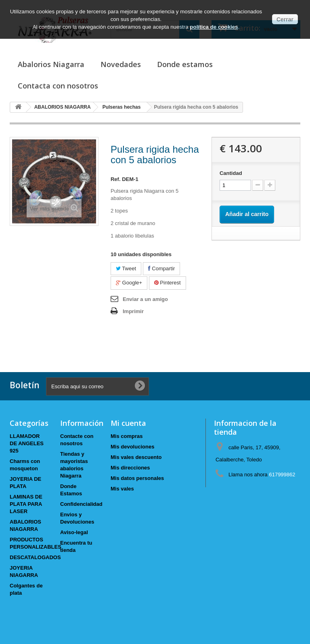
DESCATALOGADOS (35, 557)
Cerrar (285, 19)
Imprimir (133, 311)
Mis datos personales (137, 478)
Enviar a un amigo (145, 299)
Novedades (121, 64)
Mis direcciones (130, 468)
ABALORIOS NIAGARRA (63, 107)
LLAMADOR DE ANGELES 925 (27, 443)
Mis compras (127, 436)
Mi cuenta (128, 423)
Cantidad (231, 173)
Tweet (126, 268)
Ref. (116, 179)
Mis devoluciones (132, 447)
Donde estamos (185, 64)
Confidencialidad (81, 504)
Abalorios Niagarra (51, 64)
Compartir (162, 268)
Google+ (129, 283)
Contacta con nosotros (58, 86)
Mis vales (122, 489)
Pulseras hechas (122, 107)
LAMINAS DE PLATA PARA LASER (26, 504)
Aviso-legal (74, 532)
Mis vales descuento (136, 457)
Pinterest (168, 283)
